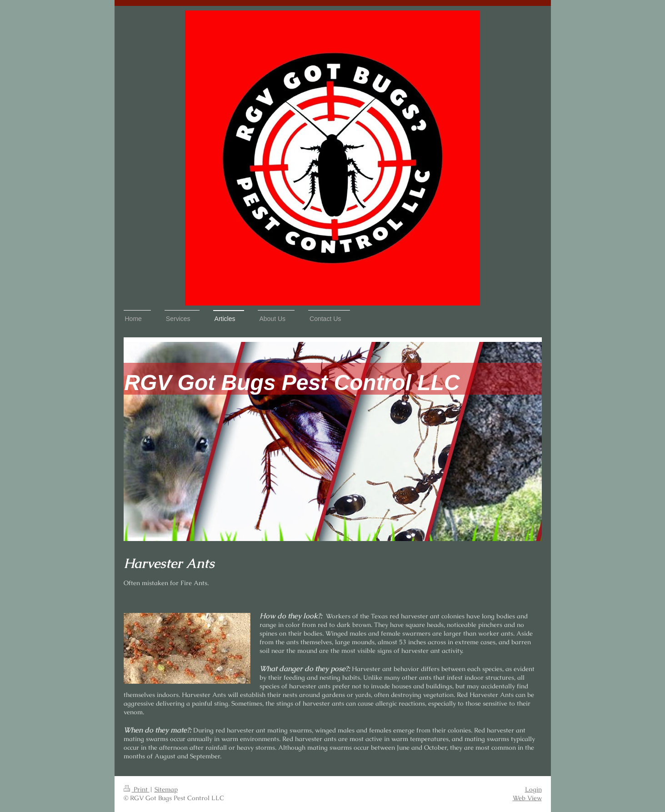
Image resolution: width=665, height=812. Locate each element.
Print (137, 789)
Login (533, 789)
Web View (527, 798)
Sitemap (166, 789)
